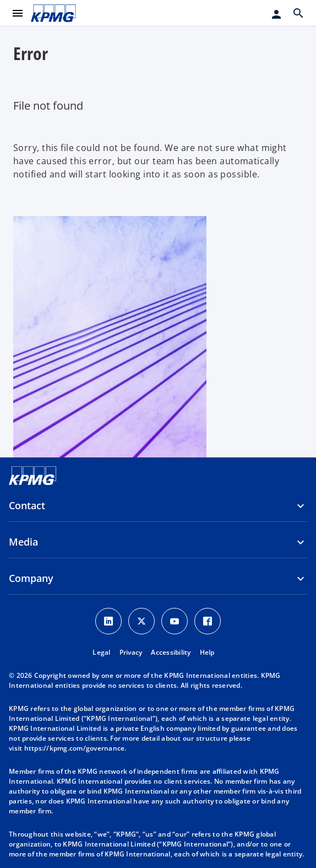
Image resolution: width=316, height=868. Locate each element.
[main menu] (18, 13)
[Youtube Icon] (175, 621)
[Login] (276, 14)
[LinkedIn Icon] (108, 621)
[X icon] (141, 621)
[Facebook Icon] (208, 621)
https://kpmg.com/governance (75, 748)
